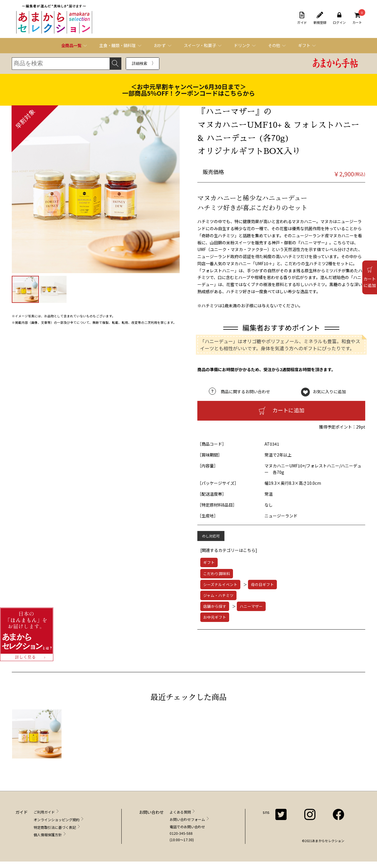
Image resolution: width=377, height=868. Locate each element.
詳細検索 (140, 63)
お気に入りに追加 (329, 391)
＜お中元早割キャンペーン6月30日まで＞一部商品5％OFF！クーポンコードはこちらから (189, 90)
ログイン (339, 18)
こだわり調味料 (217, 574)
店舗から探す (215, 606)
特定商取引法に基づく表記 (55, 827)
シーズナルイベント (220, 584)
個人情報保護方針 (48, 835)
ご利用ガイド (44, 812)
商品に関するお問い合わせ (245, 391)
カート (357, 18)
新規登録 (320, 18)
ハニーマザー (251, 606)
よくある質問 (180, 812)
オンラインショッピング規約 (57, 820)
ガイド (302, 18)
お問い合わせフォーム (187, 819)
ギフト (209, 562)
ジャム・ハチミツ (218, 595)
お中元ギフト (215, 617)
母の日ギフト (262, 584)
